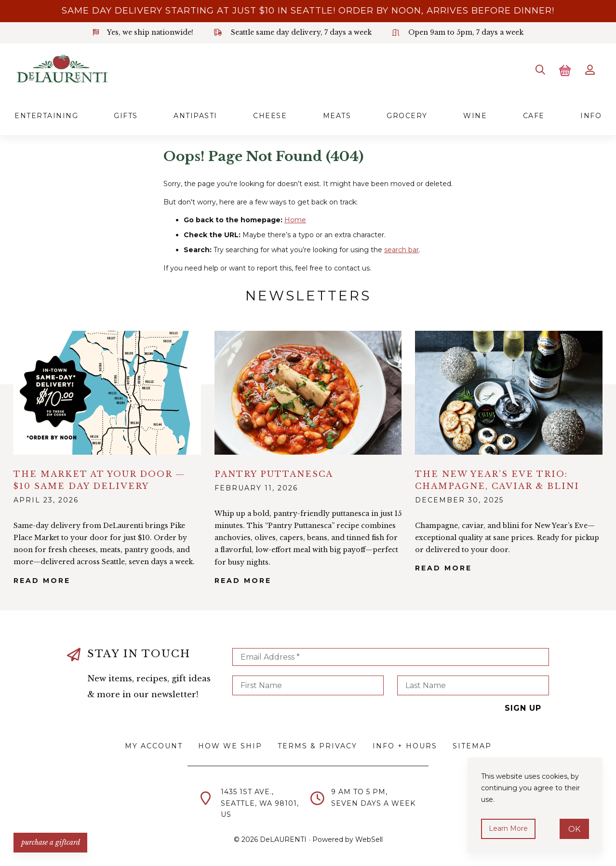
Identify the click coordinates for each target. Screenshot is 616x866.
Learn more (508, 828)
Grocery (407, 116)
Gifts (126, 116)
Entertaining (46, 116)
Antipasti (195, 116)
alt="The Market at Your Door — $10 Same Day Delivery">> (107, 393)
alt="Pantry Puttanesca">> (308, 393)
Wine (475, 116)
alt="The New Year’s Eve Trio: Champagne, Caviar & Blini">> (509, 393)
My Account (154, 746)
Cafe (534, 116)
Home (295, 220)
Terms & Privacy (317, 746)
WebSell (369, 839)
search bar (402, 250)
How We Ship (230, 746)
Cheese (270, 116)
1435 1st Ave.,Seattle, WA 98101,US (260, 803)
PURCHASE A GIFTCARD (51, 842)
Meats (337, 116)
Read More (42, 580)
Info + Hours (405, 746)
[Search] (540, 70)
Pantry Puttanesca (274, 474)
